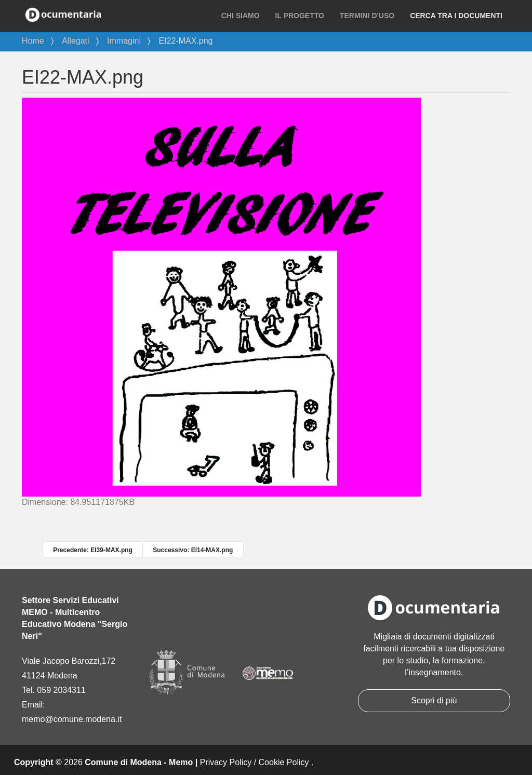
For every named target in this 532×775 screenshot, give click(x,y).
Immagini (124, 41)
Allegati (75, 41)
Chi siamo (241, 16)
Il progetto (300, 16)
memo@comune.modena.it (72, 719)
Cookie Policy (284, 762)
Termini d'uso (367, 16)
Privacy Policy (226, 762)
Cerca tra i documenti (456, 16)
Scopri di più (434, 700)
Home (33, 41)
